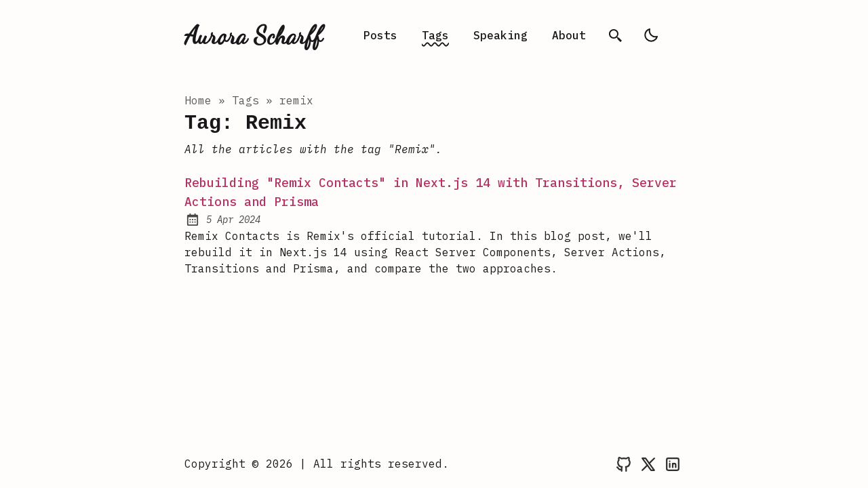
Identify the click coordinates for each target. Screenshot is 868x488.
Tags (435, 35)
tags (245, 100)
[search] (616, 35)
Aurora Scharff (253, 35)
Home (198, 100)
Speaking (500, 35)
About (569, 35)
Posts (380, 35)
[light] (651, 35)
